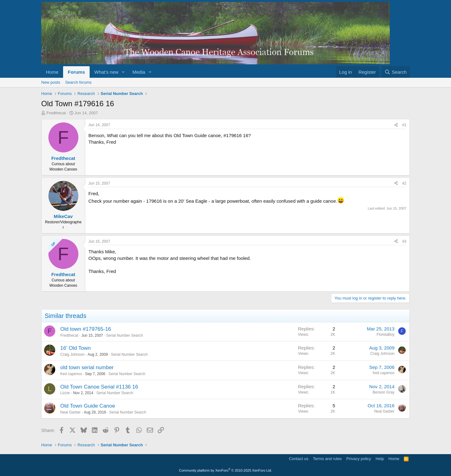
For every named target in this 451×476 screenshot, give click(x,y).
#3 (404, 241)
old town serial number (87, 367)
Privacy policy (359, 459)
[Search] (396, 72)
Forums (76, 72)
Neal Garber (70, 412)
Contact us (299, 459)
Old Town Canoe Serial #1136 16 (99, 387)
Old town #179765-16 (86, 329)
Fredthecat (56, 113)
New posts (51, 82)
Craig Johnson (72, 355)
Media (139, 72)
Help (380, 459)
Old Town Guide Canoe (88, 406)
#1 (404, 125)
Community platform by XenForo (225, 470)
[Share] (396, 125)
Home (52, 72)
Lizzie (65, 393)
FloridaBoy (386, 335)
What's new (106, 72)
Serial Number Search (125, 335)
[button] (123, 72)
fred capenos (71, 374)
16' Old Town (75, 348)
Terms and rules (327, 459)
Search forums (79, 82)
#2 (404, 183)
